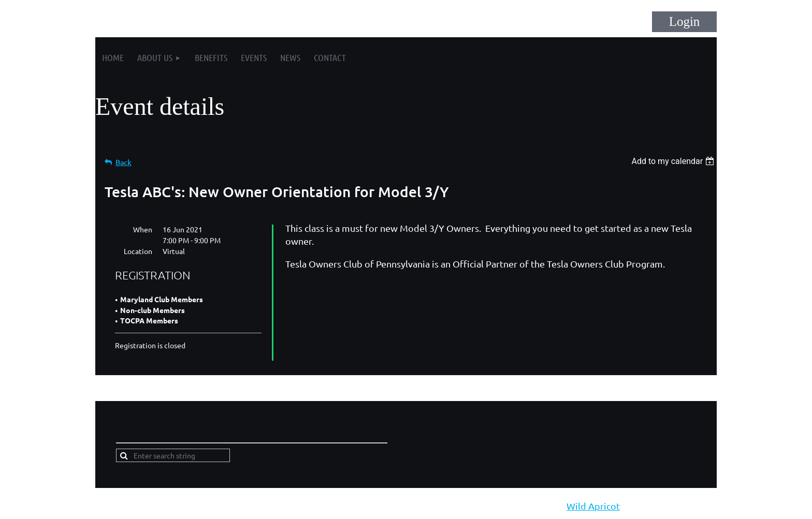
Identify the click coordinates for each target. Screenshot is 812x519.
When (143, 229)
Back (124, 162)
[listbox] (674, 161)
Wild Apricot (593, 506)
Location (138, 251)
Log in (684, 22)
